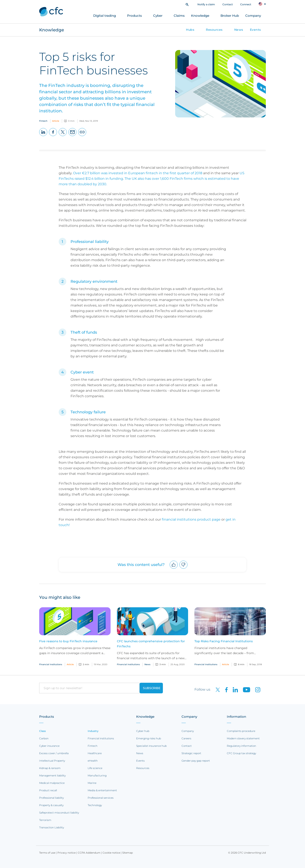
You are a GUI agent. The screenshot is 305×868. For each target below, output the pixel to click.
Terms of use (47, 853)
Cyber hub (143, 731)
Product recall (48, 790)
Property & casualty (51, 805)
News (239, 30)
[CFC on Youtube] (245, 689)
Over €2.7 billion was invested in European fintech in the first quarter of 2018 (138, 173)
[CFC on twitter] (216, 689)
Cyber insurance (49, 746)
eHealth (93, 761)
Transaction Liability (52, 827)
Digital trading (105, 16)
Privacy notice (67, 853)
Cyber (158, 16)
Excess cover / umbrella (54, 753)
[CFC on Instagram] (256, 689)
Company (253, 16)
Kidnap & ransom (50, 768)
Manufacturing (97, 775)
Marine (92, 783)
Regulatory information (241, 746)
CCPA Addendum (89, 853)
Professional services (101, 798)
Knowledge (200, 16)
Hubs (190, 30)
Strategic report (191, 753)
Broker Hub (230, 16)
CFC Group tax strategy (241, 753)
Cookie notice (111, 853)
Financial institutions (101, 738)
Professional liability (51, 798)
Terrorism (45, 820)
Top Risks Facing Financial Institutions (224, 641)
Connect (246, 4)
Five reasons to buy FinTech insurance (68, 641)
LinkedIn (43, 136)
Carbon (44, 738)
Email (73, 136)
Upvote (174, 569)
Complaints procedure (241, 731)
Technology (95, 805)
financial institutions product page (191, 519)
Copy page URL (82, 136)
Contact (228, 4)
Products (134, 16)
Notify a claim (206, 4)
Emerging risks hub (149, 738)
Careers (186, 738)
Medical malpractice (52, 783)
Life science (95, 768)
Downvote (184, 569)
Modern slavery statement (243, 738)
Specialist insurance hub (151, 746)
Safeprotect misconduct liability (59, 813)
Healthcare (95, 753)
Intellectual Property (52, 761)
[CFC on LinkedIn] (234, 689)
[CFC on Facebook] (225, 689)
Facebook (53, 136)
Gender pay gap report (196, 761)
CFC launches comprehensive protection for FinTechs (151, 644)
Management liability (52, 775)
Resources (214, 30)
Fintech (93, 746)
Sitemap (128, 853)
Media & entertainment (102, 790)
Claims (179, 16)
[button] (187, 4)
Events (255, 30)
